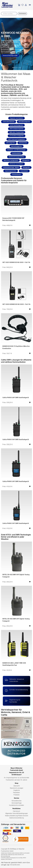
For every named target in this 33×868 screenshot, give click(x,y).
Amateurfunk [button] (23, 143)
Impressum (16, 811)
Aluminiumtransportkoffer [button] (16, 157)
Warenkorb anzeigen (17, 788)
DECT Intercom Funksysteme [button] (17, 139)
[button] (2, 44)
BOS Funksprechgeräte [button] (17, 129)
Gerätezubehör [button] (17, 153)
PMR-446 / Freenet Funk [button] (16, 132)
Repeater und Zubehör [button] (16, 118)
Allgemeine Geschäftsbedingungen (16, 813)
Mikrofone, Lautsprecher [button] (11, 160)
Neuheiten (16, 792)
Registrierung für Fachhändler (13, 701)
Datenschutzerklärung (17, 818)
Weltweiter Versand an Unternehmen (14, 680)
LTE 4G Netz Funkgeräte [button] (17, 136)
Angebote (17, 790)
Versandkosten (16, 801)
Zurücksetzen (22, 14)
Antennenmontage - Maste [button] (11, 167)
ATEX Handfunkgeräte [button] (17, 125)
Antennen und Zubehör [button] (16, 164)
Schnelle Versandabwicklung (16, 691)
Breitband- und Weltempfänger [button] (16, 150)
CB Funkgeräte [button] (11, 143)
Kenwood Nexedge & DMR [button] (10, 55)
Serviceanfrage (17, 803)
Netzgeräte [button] (26, 167)
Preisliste (16, 795)
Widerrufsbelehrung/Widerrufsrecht (17, 816)
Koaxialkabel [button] (24, 171)
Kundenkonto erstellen (17, 805)
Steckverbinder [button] (17, 174)
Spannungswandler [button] (11, 171)
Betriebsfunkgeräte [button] (24, 122)
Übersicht (16, 786)
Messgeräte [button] (26, 160)
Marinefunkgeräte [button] (16, 146)
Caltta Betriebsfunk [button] (9, 122)
